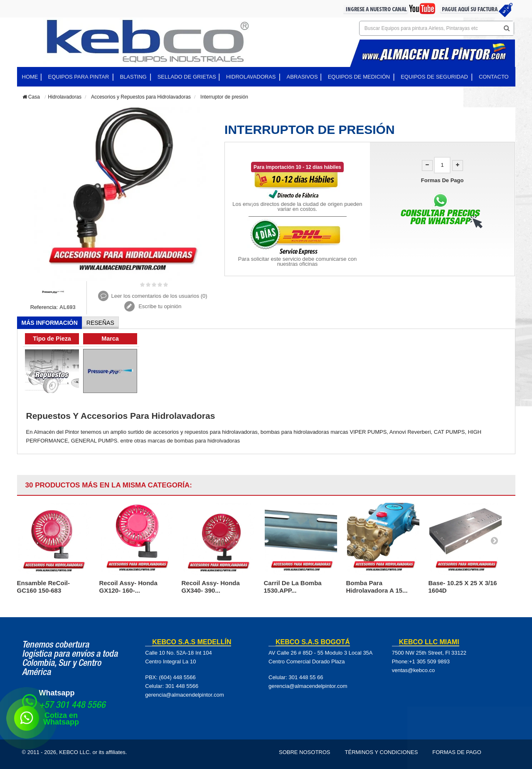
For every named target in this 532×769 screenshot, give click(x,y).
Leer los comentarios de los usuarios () (159, 296)
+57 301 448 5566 (72, 706)
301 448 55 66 (306, 677)
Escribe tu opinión (159, 306)
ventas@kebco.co (414, 670)
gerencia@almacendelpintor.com (185, 695)
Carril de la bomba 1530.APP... (293, 587)
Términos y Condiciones (382, 752)
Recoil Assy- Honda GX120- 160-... (128, 587)
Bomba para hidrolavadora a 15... (377, 587)
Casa (31, 97)
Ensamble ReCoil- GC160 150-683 (44, 587)
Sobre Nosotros (305, 752)
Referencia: (44, 307)
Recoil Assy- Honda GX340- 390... (211, 587)
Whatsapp (57, 693)
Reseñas (100, 323)
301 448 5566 (182, 686)
